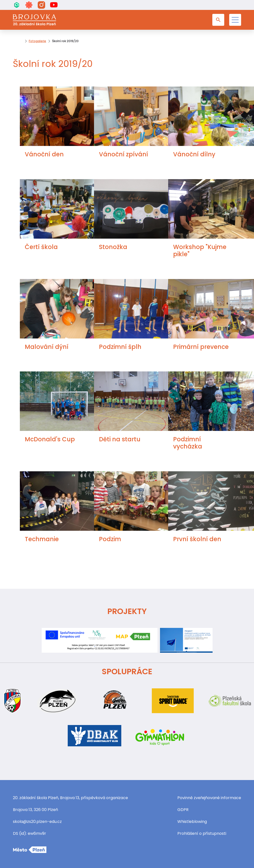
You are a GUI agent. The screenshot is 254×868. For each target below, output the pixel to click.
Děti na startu (120, 439)
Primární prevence (201, 347)
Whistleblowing (192, 822)
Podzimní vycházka (188, 443)
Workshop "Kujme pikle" (200, 251)
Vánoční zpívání (124, 154)
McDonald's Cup (50, 439)
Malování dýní (47, 347)
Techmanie (42, 539)
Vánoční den (44, 154)
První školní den (197, 539)
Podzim (110, 539)
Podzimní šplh (120, 347)
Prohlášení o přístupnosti (202, 833)
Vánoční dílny (194, 154)
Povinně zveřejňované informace (209, 798)
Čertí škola (41, 247)
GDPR (183, 810)
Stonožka (113, 247)
